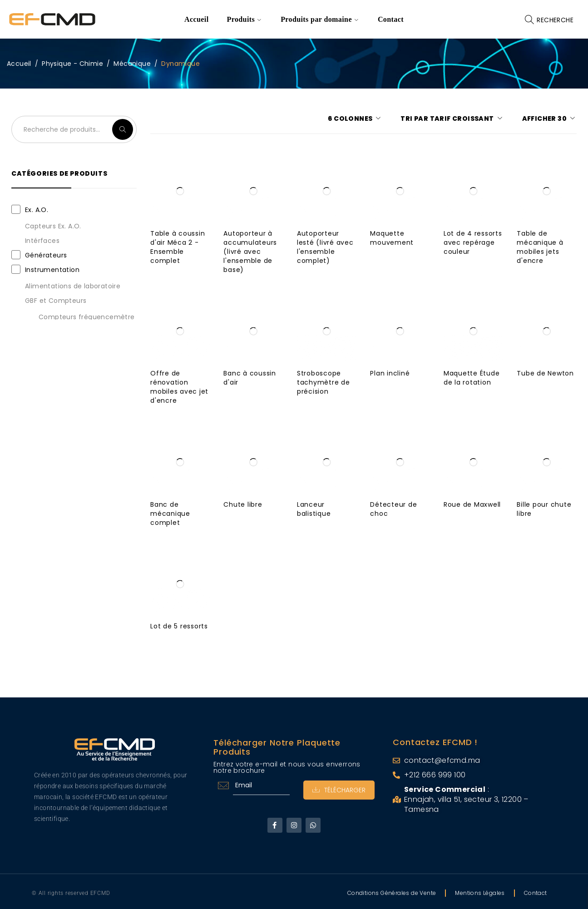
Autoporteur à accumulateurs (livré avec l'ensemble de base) (250, 252)
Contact (536, 893)
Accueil (19, 64)
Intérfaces (42, 241)
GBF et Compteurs (56, 301)
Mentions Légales (480, 893)
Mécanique (132, 64)
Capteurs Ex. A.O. (53, 226)
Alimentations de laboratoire (73, 286)
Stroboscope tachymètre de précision (324, 382)
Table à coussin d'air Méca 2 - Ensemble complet (178, 247)
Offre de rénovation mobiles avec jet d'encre (179, 387)
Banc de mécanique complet (170, 514)
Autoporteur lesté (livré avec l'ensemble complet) (325, 247)
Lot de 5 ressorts (179, 626)
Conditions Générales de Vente (392, 893)
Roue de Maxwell (472, 504)
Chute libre (243, 504)
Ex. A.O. (37, 210)
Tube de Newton (545, 373)
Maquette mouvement (392, 238)
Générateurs (46, 255)
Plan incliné (390, 373)
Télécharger (339, 790)
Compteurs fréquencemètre (87, 317)
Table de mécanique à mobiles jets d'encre (540, 247)
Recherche (123, 129)
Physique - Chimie (72, 64)
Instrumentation (52, 270)
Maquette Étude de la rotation (472, 378)
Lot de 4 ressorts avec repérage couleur (473, 242)
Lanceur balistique (314, 509)
